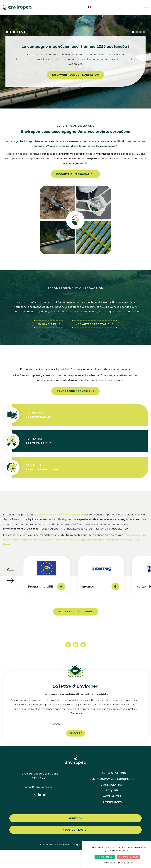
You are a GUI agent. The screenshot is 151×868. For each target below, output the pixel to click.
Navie (66, 863)
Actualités (112, 815)
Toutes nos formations (75, 391)
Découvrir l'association (75, 174)
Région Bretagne (94, 540)
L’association (112, 803)
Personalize (109, 863)
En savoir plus (49, 324)
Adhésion (76, 836)
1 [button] (133, 32)
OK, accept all (105, 857)
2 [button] (137, 32)
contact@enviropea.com (39, 805)
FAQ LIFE (112, 809)
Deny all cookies (128, 857)
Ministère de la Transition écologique (61, 515)
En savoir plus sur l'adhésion (76, 75)
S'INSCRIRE (76, 733)
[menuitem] (89, 7)
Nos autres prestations (94, 324)
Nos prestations (112, 791)
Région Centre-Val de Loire (36, 540)
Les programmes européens (112, 797)
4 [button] (144, 32)
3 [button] (140, 32)
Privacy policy (125, 863)
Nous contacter (76, 848)
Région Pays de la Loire (68, 540)
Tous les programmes (76, 612)
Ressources (112, 821)
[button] (10, 571)
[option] (75, 61)
